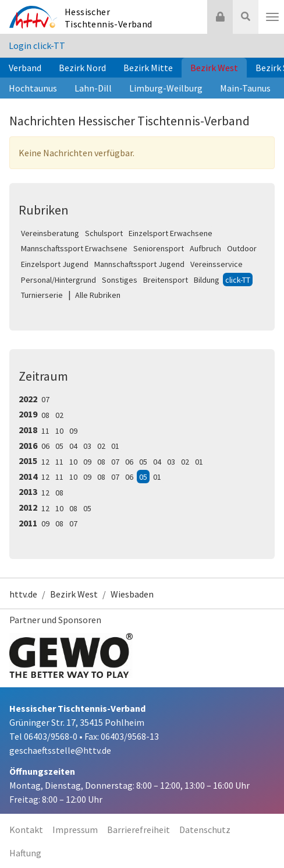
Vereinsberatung (50, 233)
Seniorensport (159, 248)
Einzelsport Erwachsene (171, 233)
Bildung (207, 280)
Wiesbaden (132, 594)
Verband (25, 68)
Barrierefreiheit (139, 830)
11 (45, 431)
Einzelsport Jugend (55, 264)
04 (73, 446)
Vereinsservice (216, 264)
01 (115, 446)
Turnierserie (42, 295)
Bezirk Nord (82, 68)
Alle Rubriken (98, 295)
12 (45, 462)
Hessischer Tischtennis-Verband (109, 18)
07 (45, 399)
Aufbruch (205, 248)
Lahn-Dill (93, 88)
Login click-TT (37, 45)
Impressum (75, 830)
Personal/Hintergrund (58, 280)
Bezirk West (214, 68)
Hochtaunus (33, 88)
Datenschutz (205, 830)
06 (45, 446)
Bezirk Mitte (148, 68)
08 (45, 415)
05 (59, 446)
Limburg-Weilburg (166, 88)
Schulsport (104, 233)
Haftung (25, 853)
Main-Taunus (245, 88)
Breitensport (166, 280)
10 (59, 431)
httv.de (23, 594)
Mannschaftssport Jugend (139, 264)
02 (59, 415)
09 (73, 431)
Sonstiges (120, 280)
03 (87, 446)
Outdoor (242, 248)
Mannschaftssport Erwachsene (74, 248)
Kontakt (26, 830)
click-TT (238, 280)
